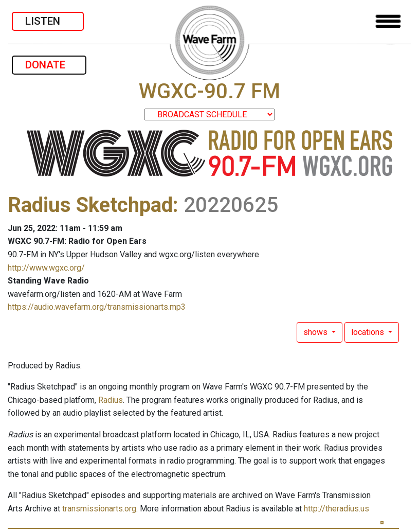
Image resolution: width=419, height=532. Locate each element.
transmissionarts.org (99, 509)
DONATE (49, 65)
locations (369, 332)
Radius (111, 400)
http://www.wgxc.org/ (46, 268)
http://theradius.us (336, 509)
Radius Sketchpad (90, 205)
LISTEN (48, 21)
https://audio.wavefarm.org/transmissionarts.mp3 (97, 307)
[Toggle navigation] (388, 21)
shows (316, 332)
